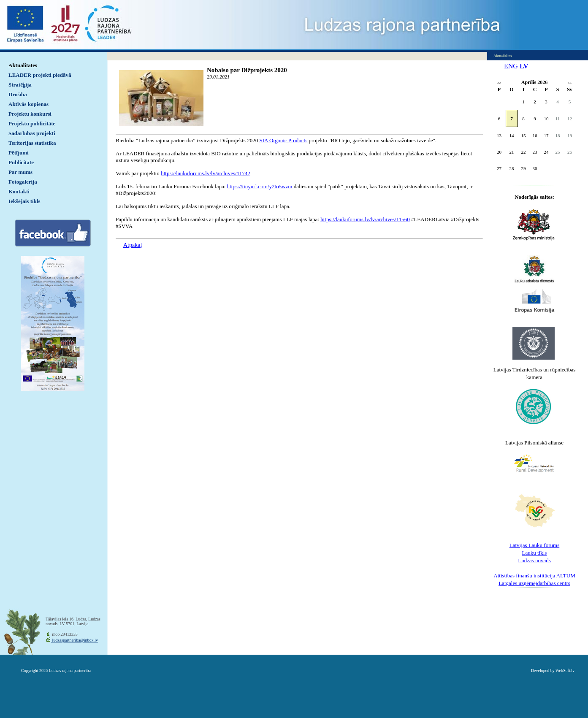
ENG (511, 66)
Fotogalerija (23, 182)
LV (524, 66)
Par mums (20, 172)
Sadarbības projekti (32, 133)
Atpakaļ (133, 245)
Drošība (18, 94)
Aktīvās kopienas (28, 104)
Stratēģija (20, 85)
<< (499, 83)
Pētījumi (19, 153)
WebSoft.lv (565, 671)
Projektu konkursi (30, 114)
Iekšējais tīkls (24, 201)
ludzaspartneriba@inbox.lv (75, 640)
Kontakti (19, 191)
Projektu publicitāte (32, 123)
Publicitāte (21, 162)
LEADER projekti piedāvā (40, 75)
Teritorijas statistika (32, 143)
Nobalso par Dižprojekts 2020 (247, 70)
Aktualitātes (23, 65)
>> (570, 83)
